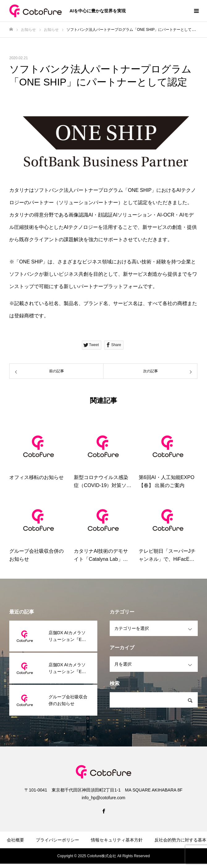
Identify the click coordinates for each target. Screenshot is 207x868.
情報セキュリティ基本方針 (117, 840)
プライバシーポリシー (57, 840)
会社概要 (15, 840)
